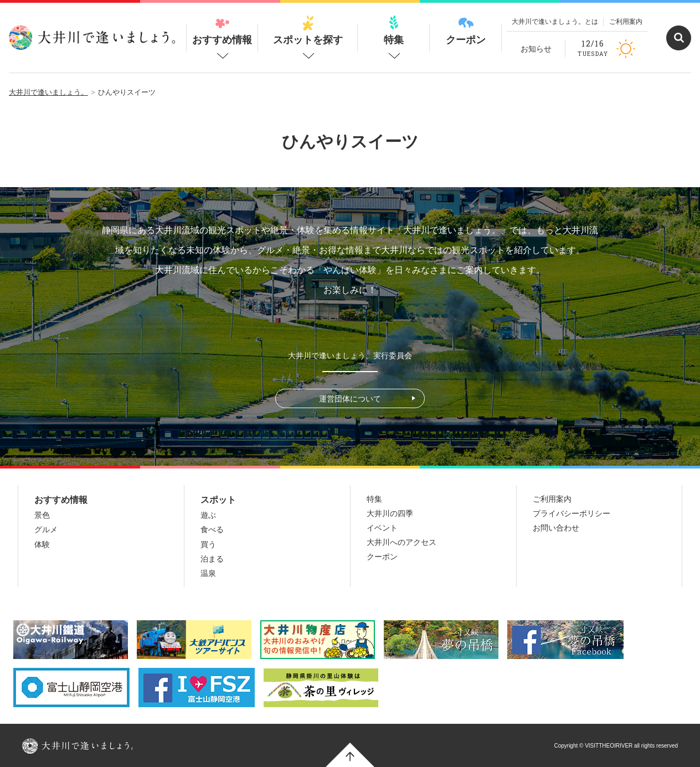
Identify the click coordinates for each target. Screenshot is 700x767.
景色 (42, 515)
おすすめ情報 (222, 30)
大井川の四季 (390, 513)
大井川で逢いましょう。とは (555, 22)
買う (208, 544)
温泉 (208, 573)
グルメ (46, 529)
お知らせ (536, 49)
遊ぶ (208, 515)
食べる (212, 529)
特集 (394, 30)
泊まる (212, 559)
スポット (218, 500)
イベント (382, 528)
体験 (42, 544)
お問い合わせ (556, 528)
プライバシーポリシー (572, 513)
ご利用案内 (626, 22)
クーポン (466, 30)
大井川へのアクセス (402, 542)
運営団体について (350, 399)
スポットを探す (308, 30)
